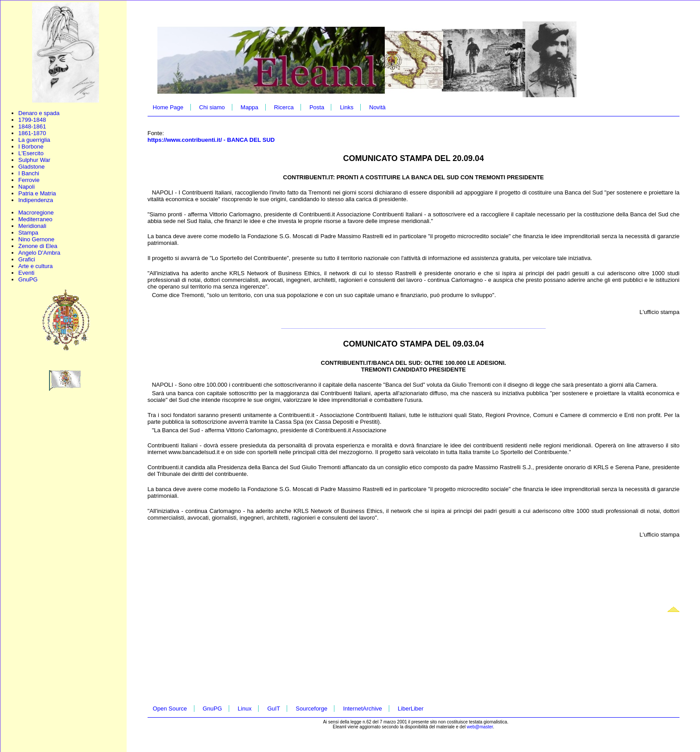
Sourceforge (311, 709)
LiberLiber (411, 709)
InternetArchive (362, 709)
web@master (480, 727)
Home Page (168, 107)
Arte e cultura (35, 266)
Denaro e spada (39, 113)
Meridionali (32, 226)
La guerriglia (34, 140)
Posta (317, 107)
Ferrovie (29, 180)
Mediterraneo (35, 219)
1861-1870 (32, 133)
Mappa (250, 107)
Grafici (27, 259)
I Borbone (31, 147)
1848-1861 (32, 126)
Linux (245, 709)
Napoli (27, 187)
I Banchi (29, 173)
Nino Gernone (36, 239)
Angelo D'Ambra (39, 253)
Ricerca (284, 107)
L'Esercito (31, 153)
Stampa (28, 233)
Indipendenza (36, 200)
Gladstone (31, 167)
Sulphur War (34, 160)
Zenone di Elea (38, 246)
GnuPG (28, 279)
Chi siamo (212, 107)
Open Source (170, 709)
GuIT (274, 709)
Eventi (26, 273)
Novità (377, 107)
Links (346, 107)
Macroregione (36, 213)
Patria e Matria (37, 193)
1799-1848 (32, 120)
